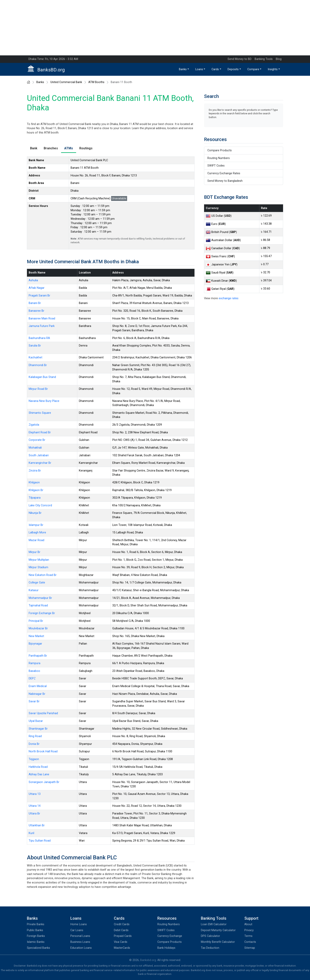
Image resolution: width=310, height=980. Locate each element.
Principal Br (36, 621)
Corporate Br (37, 440)
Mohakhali (35, 448)
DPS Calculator (210, 936)
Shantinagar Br (38, 729)
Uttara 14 (35, 806)
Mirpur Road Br (38, 389)
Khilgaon (34, 482)
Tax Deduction (210, 948)
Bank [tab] (34, 148)
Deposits (233, 69)
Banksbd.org (148, 960)
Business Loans (80, 942)
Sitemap (250, 948)
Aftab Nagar (37, 288)
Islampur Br (36, 525)
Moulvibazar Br (38, 628)
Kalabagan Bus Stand (42, 377)
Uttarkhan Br (37, 825)
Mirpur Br (34, 552)
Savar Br (34, 701)
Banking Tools (264, 59)
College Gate (37, 583)
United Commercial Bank (66, 82)
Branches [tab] (51, 148)
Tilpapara (35, 498)
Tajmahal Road (38, 606)
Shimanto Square (40, 413)
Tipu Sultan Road (40, 841)
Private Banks (36, 924)
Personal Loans (80, 936)
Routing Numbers (219, 158)
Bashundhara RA (39, 338)
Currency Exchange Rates (224, 173)
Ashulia (33, 280)
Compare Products (220, 150)
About (248, 924)
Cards (215, 69)
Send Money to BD (240, 59)
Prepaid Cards (123, 936)
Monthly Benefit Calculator (218, 942)
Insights (273, 69)
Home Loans (79, 924)
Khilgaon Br (36, 490)
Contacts (250, 942)
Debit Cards (121, 930)
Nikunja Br (35, 513)
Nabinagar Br (37, 694)
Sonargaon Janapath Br (44, 782)
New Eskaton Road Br (43, 575)
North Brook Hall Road (43, 751)
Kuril (31, 833)
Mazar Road (36, 540)
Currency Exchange (170, 936)
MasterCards (122, 948)
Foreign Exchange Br (42, 613)
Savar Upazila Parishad (43, 713)
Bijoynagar (35, 644)
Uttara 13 (35, 794)
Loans (199, 69)
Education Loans (81, 948)
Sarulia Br (35, 346)
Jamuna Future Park (42, 326)
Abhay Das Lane (39, 774)
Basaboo (34, 671)
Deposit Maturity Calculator (218, 930)
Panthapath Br (38, 656)
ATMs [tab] (69, 148)
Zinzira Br (35, 471)
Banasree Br (36, 311)
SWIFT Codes (216, 166)
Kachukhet (35, 357)
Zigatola (34, 425)
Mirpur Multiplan (39, 560)
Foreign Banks (36, 936)
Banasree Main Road (42, 319)
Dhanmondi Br (38, 365)
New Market (36, 636)
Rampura (34, 663)
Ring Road (35, 736)
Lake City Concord (40, 505)
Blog (279, 59)
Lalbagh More (37, 533)
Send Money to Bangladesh (225, 181)
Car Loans (77, 930)
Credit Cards (122, 924)
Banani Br (35, 303)
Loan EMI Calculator (214, 924)
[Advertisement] (155, 28)
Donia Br (34, 744)
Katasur (34, 590)
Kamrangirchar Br (40, 463)
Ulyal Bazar (36, 721)
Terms (248, 936)
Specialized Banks (38, 948)
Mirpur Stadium (38, 567)
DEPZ (32, 678)
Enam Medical (38, 686)
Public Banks (35, 930)
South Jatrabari (39, 455)
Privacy (249, 930)
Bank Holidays (166, 948)
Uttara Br (34, 814)
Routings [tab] (86, 148)
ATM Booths (96, 82)
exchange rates (229, 298)
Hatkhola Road (38, 767)
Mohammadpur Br (40, 598)
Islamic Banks (36, 942)
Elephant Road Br (40, 432)
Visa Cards (121, 942)
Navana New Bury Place (44, 401)
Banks (183, 69)
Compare (253, 69)
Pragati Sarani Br (39, 296)
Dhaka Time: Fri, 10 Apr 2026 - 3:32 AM (53, 59)
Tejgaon (34, 759)
